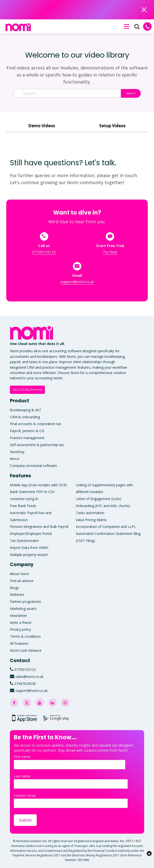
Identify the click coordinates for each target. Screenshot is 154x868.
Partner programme (25, 602)
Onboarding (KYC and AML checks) (103, 506)
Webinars (17, 595)
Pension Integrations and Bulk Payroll (39, 527)
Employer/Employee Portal (31, 534)
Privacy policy (20, 629)
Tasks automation (90, 513)
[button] (126, 26)
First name (70, 762)
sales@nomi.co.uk (29, 677)
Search (131, 93)
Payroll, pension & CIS (27, 431)
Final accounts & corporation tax (35, 424)
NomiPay (17, 452)
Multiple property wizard (29, 555)
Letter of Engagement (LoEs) (98, 499)
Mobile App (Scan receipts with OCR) (38, 485)
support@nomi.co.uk (77, 282)
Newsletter (18, 616)
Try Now (110, 252)
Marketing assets (23, 609)
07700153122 (44, 252)
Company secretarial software (33, 466)
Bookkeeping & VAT (26, 410)
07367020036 (25, 684)
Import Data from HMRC (29, 548)
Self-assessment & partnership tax (37, 445)
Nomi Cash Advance (26, 650)
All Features (19, 643)
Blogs (14, 588)
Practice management (27, 438)
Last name (71, 781)
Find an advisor (22, 581)
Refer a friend (21, 623)
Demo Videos (42, 126)
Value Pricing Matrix (91, 520)
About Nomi (19, 574)
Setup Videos (112, 126)
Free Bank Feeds (23, 506)
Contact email (71, 801)
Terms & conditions (25, 636)
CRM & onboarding (25, 417)
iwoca (14, 459)
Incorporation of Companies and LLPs (106, 527)
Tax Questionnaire (24, 541)
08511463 (133, 841)
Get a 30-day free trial (27, 390)
